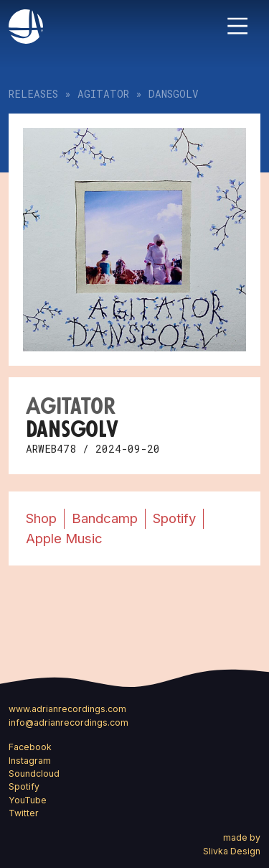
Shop (41, 518)
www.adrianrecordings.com (67, 709)
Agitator (103, 94)
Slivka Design (232, 851)
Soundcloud (34, 774)
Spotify (174, 518)
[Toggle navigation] (237, 26)
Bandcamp (105, 518)
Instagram (30, 761)
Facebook (30, 747)
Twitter (24, 813)
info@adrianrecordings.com (69, 722)
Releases (33, 94)
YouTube (28, 800)
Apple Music (64, 538)
